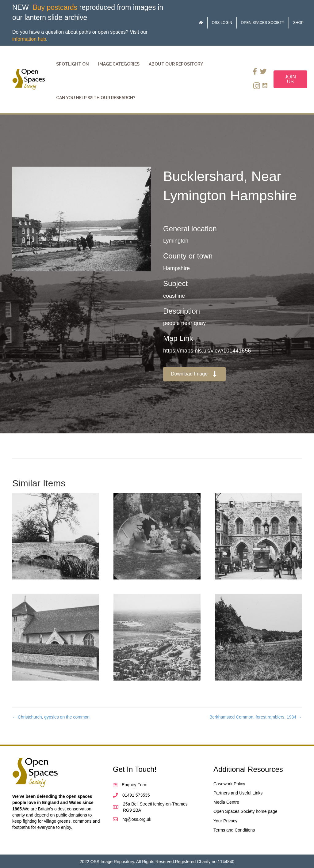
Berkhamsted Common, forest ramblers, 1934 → (256, 717)
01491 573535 (136, 795)
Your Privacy (225, 821)
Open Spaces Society (263, 23)
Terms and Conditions (234, 830)
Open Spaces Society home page (245, 811)
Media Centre (226, 802)
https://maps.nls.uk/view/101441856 (207, 351)
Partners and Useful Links (238, 793)
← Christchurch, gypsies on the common (51, 717)
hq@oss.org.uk (137, 819)
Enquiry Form (135, 785)
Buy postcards (55, 7)
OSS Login (222, 23)
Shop (298, 23)
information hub (29, 39)
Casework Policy (229, 784)
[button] (194, 374)
